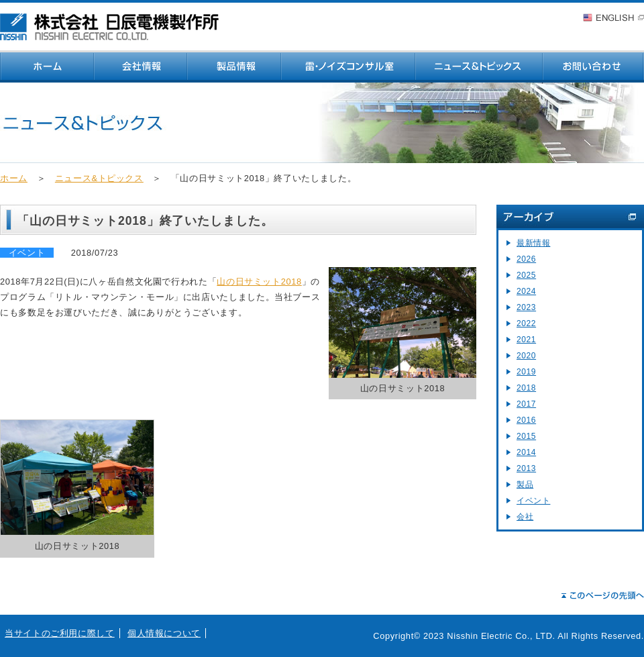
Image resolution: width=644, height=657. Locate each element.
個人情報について (164, 633)
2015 (526, 436)
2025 (526, 275)
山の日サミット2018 (259, 282)
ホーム (14, 178)
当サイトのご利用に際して (60, 633)
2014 (526, 452)
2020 (526, 356)
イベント (533, 501)
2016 (526, 420)
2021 (526, 340)
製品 (525, 485)
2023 (526, 307)
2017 (526, 404)
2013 (526, 468)
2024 (526, 291)
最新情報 (533, 243)
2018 (526, 388)
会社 (525, 517)
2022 (526, 323)
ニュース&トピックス (99, 178)
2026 (526, 259)
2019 (526, 372)
